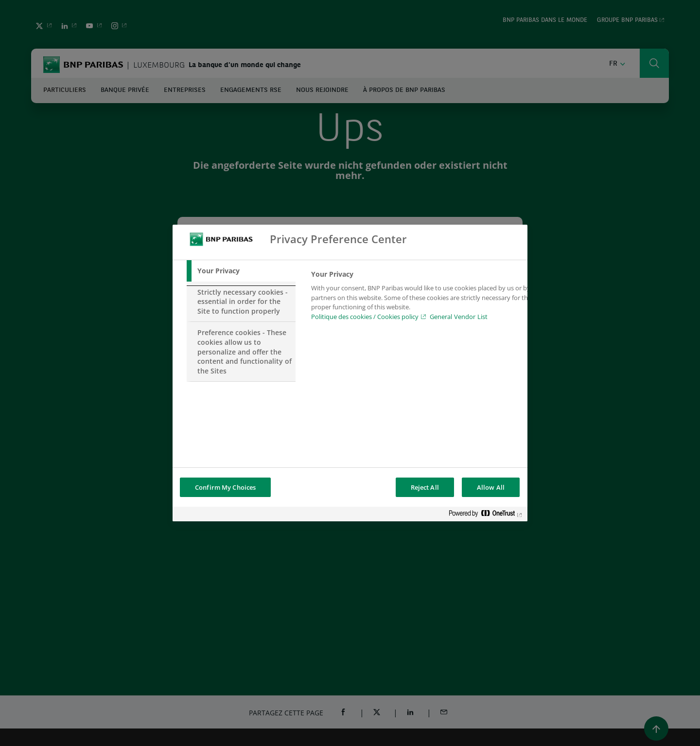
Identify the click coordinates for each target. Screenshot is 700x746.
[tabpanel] (422, 298)
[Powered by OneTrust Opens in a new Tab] (486, 515)
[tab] (241, 271)
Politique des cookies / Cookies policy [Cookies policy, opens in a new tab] (365, 317)
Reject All (425, 487)
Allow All (491, 487)
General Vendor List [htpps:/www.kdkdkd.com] (459, 317)
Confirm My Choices (225, 487)
